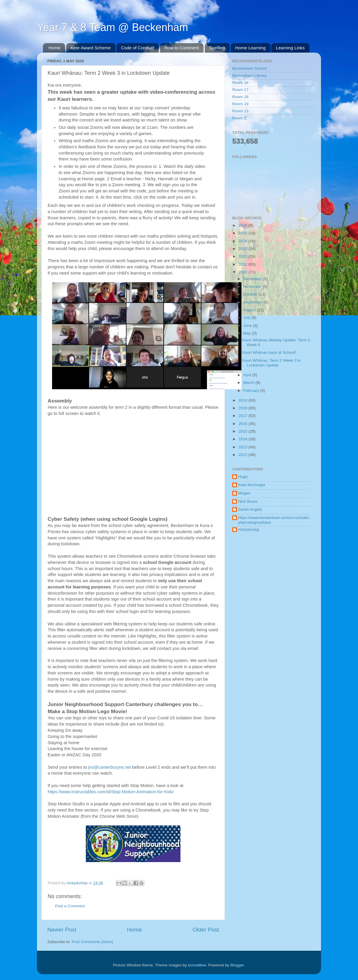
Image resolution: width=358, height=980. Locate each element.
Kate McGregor (252, 485)
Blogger (237, 965)
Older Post (206, 930)
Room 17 (240, 90)
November (253, 287)
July (247, 318)
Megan (244, 493)
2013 (243, 447)
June (248, 326)
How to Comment (182, 48)
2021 (243, 264)
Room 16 (240, 83)
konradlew (197, 965)
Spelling (217, 48)
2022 (243, 256)
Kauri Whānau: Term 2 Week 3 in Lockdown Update (272, 363)
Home (54, 48)
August (250, 310)
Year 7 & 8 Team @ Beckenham (113, 27)
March (249, 383)
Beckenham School (249, 68)
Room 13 (240, 111)
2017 (243, 416)
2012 (243, 455)
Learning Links (290, 48)
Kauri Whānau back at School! (269, 352)
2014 (243, 439)
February (252, 391)
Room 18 (240, 97)
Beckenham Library (249, 76)
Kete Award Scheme (91, 48)
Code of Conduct (138, 48)
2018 (243, 408)
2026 (243, 225)
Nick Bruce (248, 501)
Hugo (243, 477)
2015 (243, 431)
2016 (243, 424)
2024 (243, 241)
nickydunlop (249, 529)
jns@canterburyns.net (110, 767)
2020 (243, 272)
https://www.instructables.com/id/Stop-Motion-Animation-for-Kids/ (111, 792)
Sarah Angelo (250, 509)
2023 (243, 249)
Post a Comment (70, 906)
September (254, 302)
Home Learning (250, 48)
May (247, 333)
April (248, 375)
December (253, 279)
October (251, 294)
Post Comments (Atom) (93, 942)
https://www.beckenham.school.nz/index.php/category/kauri (274, 520)
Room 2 (239, 118)
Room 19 (240, 104)
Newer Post (62, 930)
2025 (243, 233)
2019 (243, 400)
